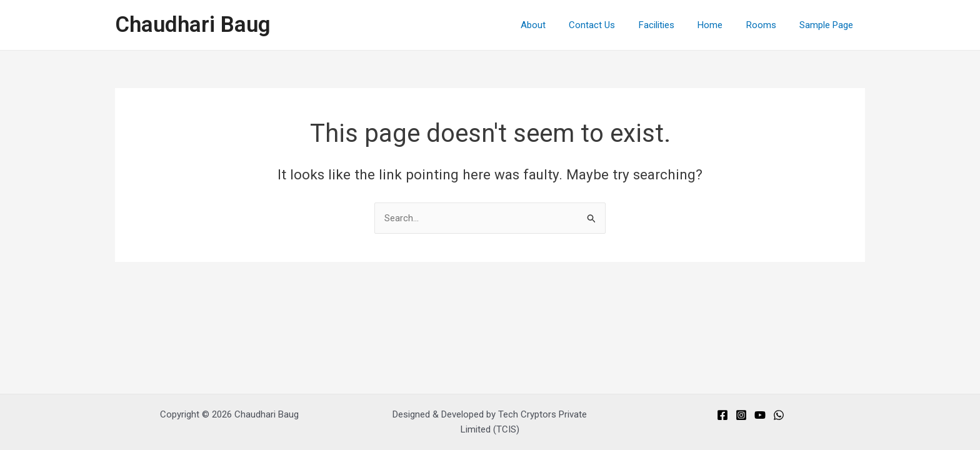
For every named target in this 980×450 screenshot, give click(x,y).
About (559, 25)
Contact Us (613, 25)
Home (722, 25)
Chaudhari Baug (193, 25)
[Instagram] (741, 415)
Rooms (768, 25)
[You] (760, 415)
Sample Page (829, 25)
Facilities (673, 25)
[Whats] (779, 415)
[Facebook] (722, 415)
